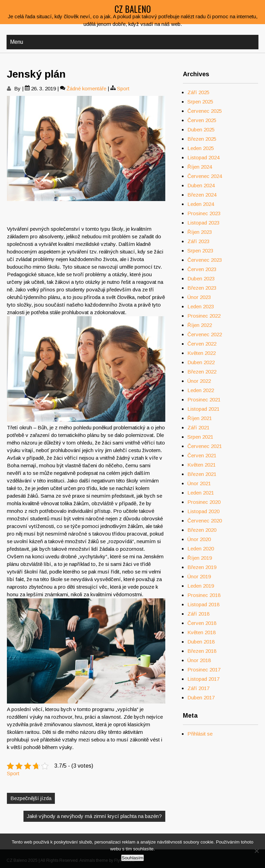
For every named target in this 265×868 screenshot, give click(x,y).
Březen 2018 (202, 651)
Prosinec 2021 (204, 400)
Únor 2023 (199, 297)
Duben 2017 (201, 697)
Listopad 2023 (203, 223)
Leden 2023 (201, 306)
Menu (17, 42)
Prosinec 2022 (204, 316)
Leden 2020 (201, 548)
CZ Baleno (133, 9)
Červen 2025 (202, 120)
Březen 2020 (202, 530)
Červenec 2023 (205, 260)
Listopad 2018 (203, 604)
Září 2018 (198, 614)
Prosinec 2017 (204, 670)
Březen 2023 (202, 288)
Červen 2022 (202, 344)
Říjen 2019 (200, 558)
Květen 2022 (202, 353)
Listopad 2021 (203, 409)
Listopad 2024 (203, 157)
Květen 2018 (202, 632)
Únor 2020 (199, 539)
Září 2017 (198, 688)
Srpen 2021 (200, 437)
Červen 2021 (202, 455)
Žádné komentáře (86, 88)
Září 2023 (198, 241)
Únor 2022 (199, 381)
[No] (256, 851)
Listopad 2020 (203, 511)
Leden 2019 (201, 586)
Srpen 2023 (200, 251)
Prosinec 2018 (204, 595)
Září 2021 (198, 427)
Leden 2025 (201, 148)
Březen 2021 (202, 474)
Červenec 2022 (205, 334)
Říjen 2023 (200, 232)
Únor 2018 (199, 660)
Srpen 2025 (200, 102)
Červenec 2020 (205, 521)
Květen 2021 (202, 465)
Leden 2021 (201, 493)
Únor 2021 (199, 483)
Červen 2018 (202, 623)
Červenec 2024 (205, 176)
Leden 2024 (201, 204)
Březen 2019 (202, 567)
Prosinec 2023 (204, 213)
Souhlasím (133, 858)
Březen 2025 (202, 139)
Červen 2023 (202, 269)
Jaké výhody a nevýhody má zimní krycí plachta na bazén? (94, 816)
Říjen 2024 (200, 167)
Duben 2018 (201, 642)
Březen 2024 (202, 195)
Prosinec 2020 (204, 502)
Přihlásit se (200, 734)
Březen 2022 (202, 372)
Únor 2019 (199, 576)
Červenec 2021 (205, 446)
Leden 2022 (201, 390)
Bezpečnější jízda (31, 798)
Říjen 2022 (200, 325)
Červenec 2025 (205, 111)
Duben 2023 (201, 278)
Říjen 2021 (200, 418)
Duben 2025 (201, 129)
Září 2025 (198, 92)
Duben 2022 (201, 362)
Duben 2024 (201, 185)
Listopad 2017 (203, 679)
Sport (123, 88)
